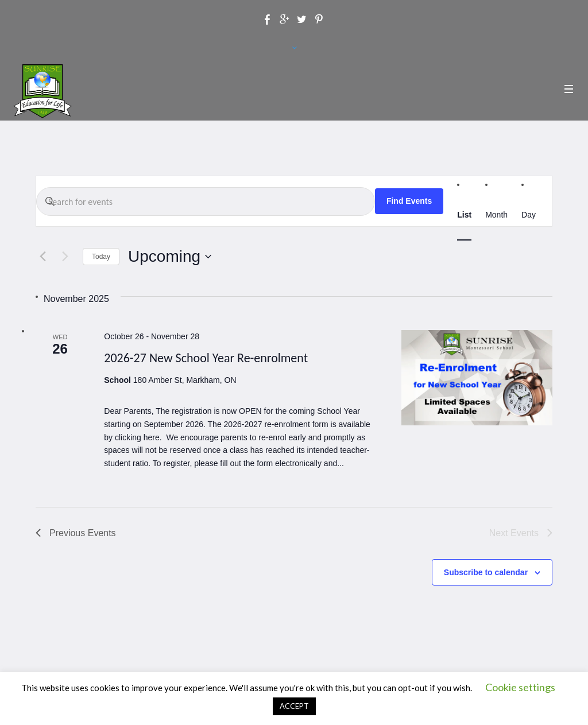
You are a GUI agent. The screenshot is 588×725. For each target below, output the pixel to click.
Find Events (409, 201)
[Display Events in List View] (464, 215)
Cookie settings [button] (520, 687)
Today (101, 257)
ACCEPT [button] (294, 706)
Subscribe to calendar (486, 572)
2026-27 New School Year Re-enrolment (206, 358)
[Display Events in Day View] (529, 215)
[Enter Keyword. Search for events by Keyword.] (206, 201)
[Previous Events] (42, 257)
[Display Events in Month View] (496, 215)
